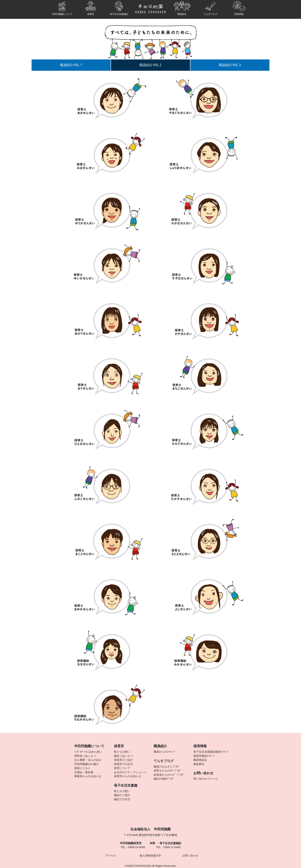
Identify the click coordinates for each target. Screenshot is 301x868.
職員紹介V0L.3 (230, 65)
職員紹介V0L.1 (71, 65)
